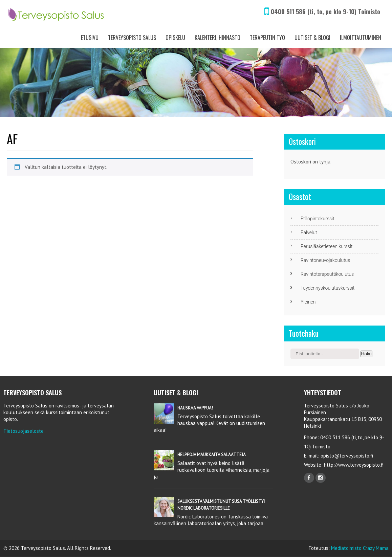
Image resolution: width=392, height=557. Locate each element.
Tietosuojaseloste (24, 431)
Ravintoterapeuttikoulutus (327, 274)
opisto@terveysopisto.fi (347, 456)
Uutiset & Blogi (312, 38)
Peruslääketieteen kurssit (326, 246)
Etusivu (90, 38)
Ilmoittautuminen (361, 38)
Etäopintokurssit (318, 219)
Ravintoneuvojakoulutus (325, 260)
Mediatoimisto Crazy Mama (360, 548)
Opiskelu (175, 38)
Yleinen (308, 302)
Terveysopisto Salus (132, 38)
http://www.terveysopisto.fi (353, 465)
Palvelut (309, 232)
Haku (366, 354)
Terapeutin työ (267, 38)
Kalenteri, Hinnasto (217, 38)
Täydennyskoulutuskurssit (328, 288)
